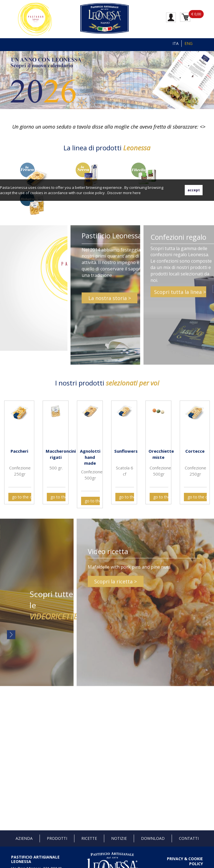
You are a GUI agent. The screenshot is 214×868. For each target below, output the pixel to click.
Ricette (89, 838)
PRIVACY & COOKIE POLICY (185, 861)
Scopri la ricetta (113, 584)
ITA (176, 43)
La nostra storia (108, 301)
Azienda (24, 838)
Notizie (119, 838)
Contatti (189, 838)
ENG (189, 43)
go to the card (22, 497)
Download (153, 838)
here (137, 193)
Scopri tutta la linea (178, 294)
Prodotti (57, 838)
